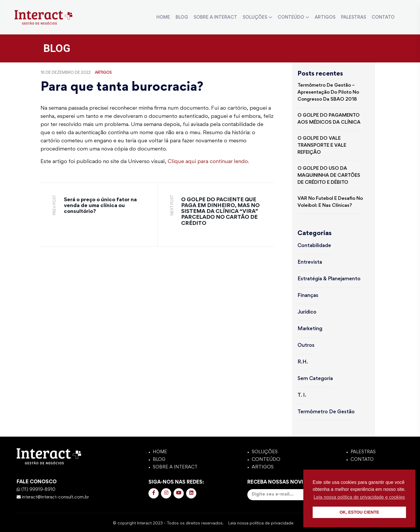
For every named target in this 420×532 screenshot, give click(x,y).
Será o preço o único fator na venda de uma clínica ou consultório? (100, 206)
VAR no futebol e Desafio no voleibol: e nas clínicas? (330, 202)
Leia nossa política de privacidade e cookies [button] (359, 497)
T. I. (302, 395)
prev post (55, 205)
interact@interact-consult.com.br (53, 497)
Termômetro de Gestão (326, 412)
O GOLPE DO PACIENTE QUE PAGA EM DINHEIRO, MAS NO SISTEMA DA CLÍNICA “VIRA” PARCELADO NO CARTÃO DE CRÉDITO (220, 212)
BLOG (182, 17)
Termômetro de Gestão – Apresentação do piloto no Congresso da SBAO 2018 (328, 93)
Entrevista (310, 262)
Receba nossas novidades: (290, 490)
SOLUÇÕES (255, 17)
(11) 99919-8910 (36, 490)
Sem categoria (315, 379)
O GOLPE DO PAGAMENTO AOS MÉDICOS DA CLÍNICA (329, 119)
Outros (306, 346)
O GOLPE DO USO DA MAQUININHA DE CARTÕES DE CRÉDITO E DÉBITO (329, 176)
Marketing (310, 329)
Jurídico (307, 312)
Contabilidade (314, 246)
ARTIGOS (325, 17)
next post (172, 205)
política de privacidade (274, 523)
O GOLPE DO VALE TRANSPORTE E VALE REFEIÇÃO (322, 146)
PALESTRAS (353, 17)
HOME (163, 17)
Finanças (308, 296)
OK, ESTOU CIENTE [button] (359, 512)
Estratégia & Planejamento (329, 279)
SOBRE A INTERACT (215, 17)
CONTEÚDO (291, 17)
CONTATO (383, 17)
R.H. (303, 362)
